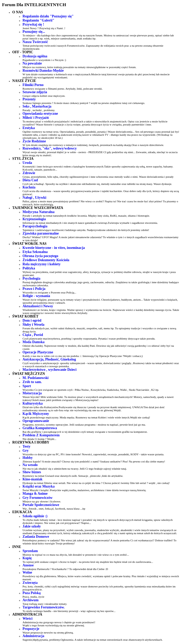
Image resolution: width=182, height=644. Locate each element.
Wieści (28, 619)
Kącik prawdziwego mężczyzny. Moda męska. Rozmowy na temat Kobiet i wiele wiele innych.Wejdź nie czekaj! (86, 417)
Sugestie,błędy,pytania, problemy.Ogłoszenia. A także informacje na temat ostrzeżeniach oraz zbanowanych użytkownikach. (93, 640)
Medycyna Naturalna (39, 212)
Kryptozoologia (34, 219)
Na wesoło (30, 465)
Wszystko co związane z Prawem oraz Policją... (49, 292)
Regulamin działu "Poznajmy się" (48, 16)
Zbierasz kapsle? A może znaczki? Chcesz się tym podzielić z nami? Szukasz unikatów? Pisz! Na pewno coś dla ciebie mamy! (94, 461)
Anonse (28, 565)
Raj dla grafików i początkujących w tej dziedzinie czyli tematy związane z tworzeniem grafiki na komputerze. (85, 432)
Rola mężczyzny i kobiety (42, 264)
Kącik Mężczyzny (36, 414)
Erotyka (29, 128)
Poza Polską (32, 593)
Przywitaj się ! (33, 24)
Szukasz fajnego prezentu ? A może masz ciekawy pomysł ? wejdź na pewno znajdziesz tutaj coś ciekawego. (84, 103)
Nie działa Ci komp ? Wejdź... (39, 439)
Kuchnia (29, 187)
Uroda (27, 163)
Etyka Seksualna (35, 252)
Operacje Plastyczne (38, 352)
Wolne (27, 572)
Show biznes (32, 472)
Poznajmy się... (34, 32)
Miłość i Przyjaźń (36, 118)
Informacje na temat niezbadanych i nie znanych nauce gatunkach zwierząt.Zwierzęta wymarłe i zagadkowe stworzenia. (90, 223)
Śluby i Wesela (33, 325)
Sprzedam (30, 551)
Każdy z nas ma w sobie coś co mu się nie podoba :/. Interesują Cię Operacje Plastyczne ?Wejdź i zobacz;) (83, 356)
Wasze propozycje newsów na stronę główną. (48, 632)
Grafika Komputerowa (40, 428)
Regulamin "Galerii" (38, 20)
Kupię (27, 558)
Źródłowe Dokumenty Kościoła (46, 260)
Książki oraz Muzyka (39, 486)
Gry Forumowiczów (38, 498)
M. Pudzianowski (36, 378)
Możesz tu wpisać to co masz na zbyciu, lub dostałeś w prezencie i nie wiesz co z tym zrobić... (76, 555)
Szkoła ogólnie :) (35, 516)
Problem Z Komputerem (41, 435)
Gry (26, 451)
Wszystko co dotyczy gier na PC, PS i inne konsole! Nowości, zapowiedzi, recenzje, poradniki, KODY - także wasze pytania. (93, 454)
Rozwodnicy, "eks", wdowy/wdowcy (50, 148)
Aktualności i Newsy (38, 306)
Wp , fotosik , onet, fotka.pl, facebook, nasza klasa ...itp (54, 509)
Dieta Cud (30, 180)
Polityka (29, 268)
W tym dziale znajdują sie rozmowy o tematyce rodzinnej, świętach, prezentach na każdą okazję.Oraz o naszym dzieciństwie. (93, 145)
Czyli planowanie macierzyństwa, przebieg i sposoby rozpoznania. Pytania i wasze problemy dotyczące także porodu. (89, 339)
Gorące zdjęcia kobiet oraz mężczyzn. (44, 96)
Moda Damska (34, 342)
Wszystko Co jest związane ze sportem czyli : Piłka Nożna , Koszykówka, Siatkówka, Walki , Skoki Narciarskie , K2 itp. (91, 390)
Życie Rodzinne (34, 141)
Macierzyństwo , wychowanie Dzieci (50, 370)
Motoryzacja (32, 393)
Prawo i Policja (34, 289)
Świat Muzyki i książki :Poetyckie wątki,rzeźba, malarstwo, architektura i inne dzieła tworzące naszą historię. (84, 490)
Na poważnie (32, 63)
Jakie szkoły (32, 526)
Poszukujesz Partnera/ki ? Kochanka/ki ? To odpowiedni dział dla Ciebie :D (65, 569)
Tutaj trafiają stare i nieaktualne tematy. (45, 604)
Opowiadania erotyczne (40, 114)
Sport (27, 386)
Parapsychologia (35, 226)
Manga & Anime (35, 494)
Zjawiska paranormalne (41, 233)
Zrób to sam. (32, 382)
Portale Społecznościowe (41, 505)
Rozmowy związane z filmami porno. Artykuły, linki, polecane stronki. (63, 89)
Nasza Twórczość (35, 42)
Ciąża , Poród (33, 335)
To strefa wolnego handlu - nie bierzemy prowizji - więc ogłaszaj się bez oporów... (69, 611)
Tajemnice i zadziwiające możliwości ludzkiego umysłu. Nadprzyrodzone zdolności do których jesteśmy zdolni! (86, 230)
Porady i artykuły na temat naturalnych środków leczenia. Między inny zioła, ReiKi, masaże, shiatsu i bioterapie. (86, 216)
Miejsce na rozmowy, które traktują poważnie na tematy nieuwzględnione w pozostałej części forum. (79, 67)
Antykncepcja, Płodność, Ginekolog (49, 359)
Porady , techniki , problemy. (39, 110)
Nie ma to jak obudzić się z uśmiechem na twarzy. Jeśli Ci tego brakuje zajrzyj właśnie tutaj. (75, 469)
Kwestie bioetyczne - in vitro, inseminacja (54, 248)
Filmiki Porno (33, 85)
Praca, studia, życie (33, 597)
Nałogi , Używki (34, 198)
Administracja (33, 636)
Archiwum (30, 600)
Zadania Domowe (36, 537)
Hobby (28, 458)
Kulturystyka (33, 403)
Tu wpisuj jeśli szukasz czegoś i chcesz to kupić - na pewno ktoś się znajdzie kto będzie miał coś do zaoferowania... (88, 562)
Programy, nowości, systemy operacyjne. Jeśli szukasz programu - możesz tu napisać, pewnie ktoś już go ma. (84, 425)
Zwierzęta (30, 583)
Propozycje (31, 629)
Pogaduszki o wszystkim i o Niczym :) (44, 60)
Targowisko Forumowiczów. (44, 607)
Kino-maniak (33, 479)
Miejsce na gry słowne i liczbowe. (42, 501)
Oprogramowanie (36, 421)
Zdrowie (29, 173)
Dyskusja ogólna (35, 56)
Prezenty (29, 99)
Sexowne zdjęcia (35, 92)
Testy (26, 446)
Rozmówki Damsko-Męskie (43, 71)
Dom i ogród (32, 320)
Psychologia (31, 278)
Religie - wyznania (36, 296)
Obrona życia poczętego (40, 256)
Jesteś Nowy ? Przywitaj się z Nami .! (44, 28)
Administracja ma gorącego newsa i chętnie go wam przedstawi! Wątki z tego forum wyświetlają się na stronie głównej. (59, 624)
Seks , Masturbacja (37, 106)
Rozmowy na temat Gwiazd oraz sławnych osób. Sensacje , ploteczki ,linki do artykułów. (73, 476)
